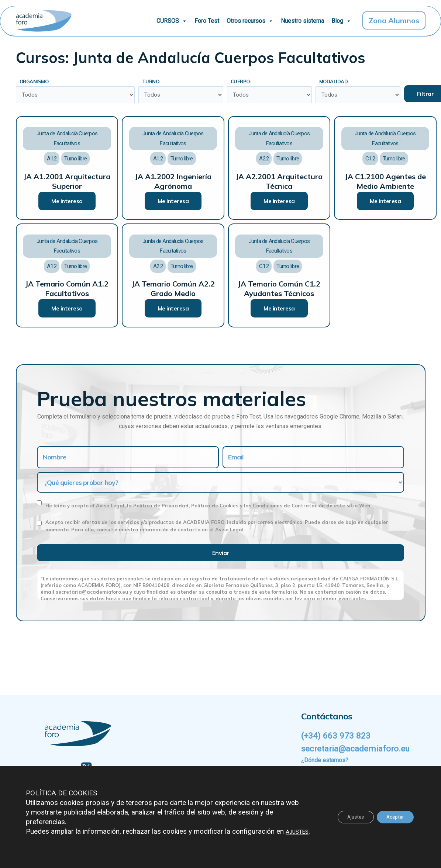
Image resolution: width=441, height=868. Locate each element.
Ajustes (350, 812)
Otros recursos (250, 21)
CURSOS (172, 21)
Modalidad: (337, 81)
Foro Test (207, 21)
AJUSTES (41, 831)
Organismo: (35, 81)
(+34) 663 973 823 (337, 736)
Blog (341, 21)
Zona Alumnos (394, 20)
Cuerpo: (243, 81)
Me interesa (67, 202)
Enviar (221, 553)
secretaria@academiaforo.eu (359, 749)
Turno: (154, 81)
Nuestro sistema (302, 21)
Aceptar (393, 812)
